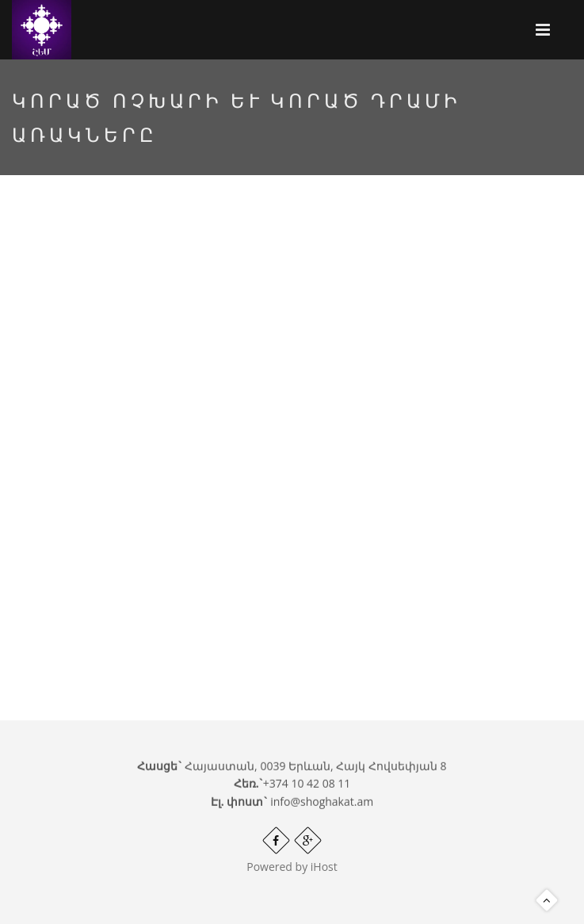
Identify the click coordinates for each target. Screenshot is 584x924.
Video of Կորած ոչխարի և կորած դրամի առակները (292, 406)
